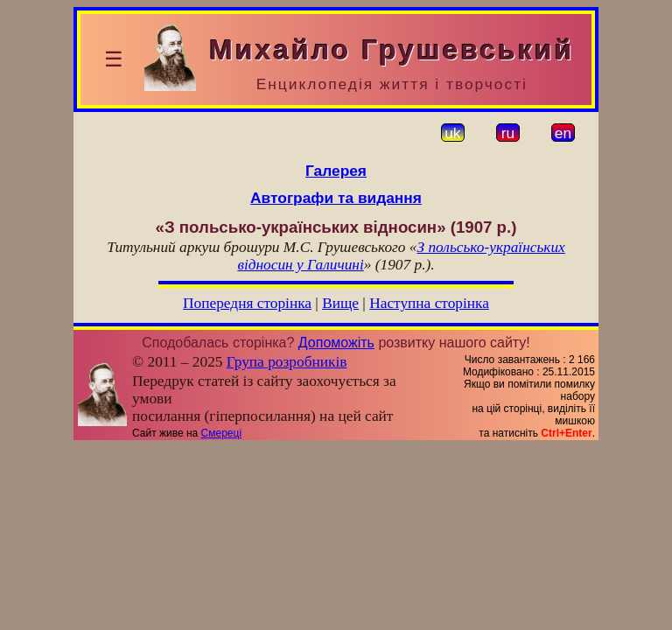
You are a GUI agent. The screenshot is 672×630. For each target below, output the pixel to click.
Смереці (221, 433)
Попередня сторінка (247, 303)
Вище (340, 303)
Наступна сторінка (429, 303)
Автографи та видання (336, 198)
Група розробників (287, 362)
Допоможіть (336, 343)
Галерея (336, 171)
